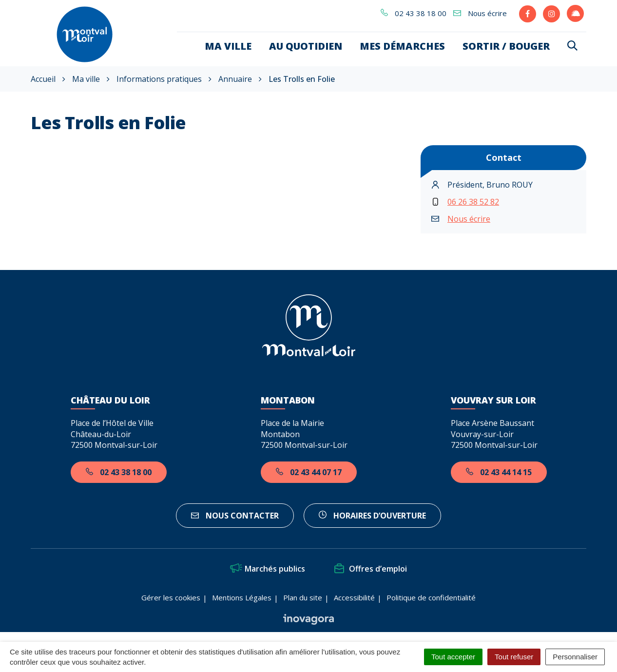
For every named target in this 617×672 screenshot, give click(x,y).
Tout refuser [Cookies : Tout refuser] (514, 657)
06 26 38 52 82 (473, 202)
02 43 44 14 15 (499, 472)
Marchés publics (268, 569)
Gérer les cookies (171, 597)
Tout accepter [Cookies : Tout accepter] (453, 657)
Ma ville (228, 46)
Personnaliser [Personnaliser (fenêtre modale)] (575, 657)
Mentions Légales (242, 597)
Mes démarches (402, 46)
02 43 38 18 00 (119, 472)
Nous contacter (235, 516)
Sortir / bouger (506, 46)
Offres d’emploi (371, 569)
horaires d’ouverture (372, 516)
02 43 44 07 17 (309, 472)
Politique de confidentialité (431, 597)
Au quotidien (306, 46)
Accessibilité (354, 597)
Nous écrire (469, 219)
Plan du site (303, 597)
